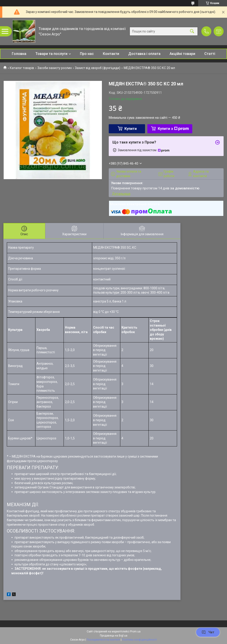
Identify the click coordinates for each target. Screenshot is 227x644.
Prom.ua (135, 632)
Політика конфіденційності (139, 640)
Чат (208, 632)
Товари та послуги (51, 54)
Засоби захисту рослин (55, 68)
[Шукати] (192, 31)
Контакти (111, 54)
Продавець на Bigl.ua (114, 636)
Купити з (173, 129)
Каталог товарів (22, 68)
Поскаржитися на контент (103, 640)
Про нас (87, 54)
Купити (131, 129)
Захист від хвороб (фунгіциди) (98, 68)
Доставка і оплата (144, 54)
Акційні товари (182, 54)
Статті (210, 54)
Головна (19, 54)
